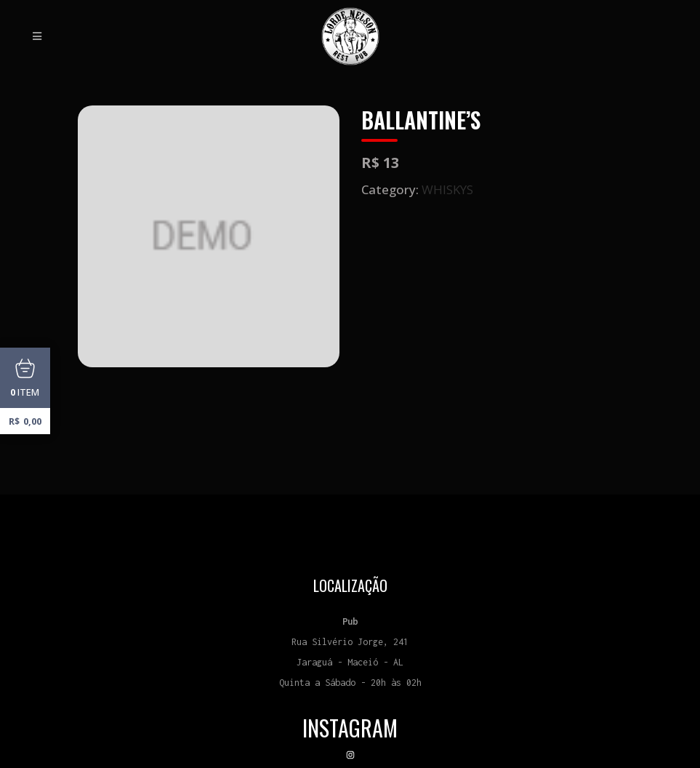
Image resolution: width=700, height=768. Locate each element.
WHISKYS (447, 189)
